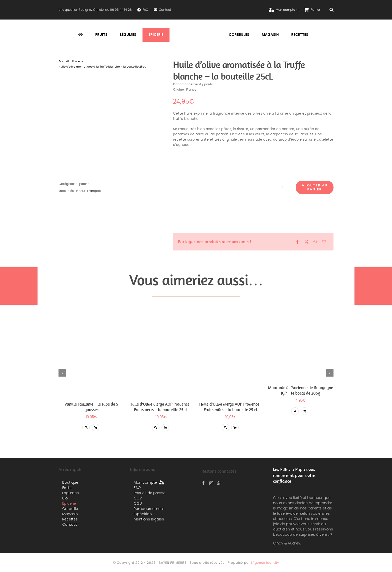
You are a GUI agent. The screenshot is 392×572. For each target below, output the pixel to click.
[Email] (324, 242)
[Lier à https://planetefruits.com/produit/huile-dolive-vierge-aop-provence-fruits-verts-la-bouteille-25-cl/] (156, 428)
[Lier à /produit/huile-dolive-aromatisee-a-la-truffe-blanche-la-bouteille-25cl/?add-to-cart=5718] (165, 428)
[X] (306, 242)
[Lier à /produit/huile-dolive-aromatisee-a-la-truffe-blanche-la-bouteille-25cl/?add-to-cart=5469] (304, 411)
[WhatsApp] (315, 242)
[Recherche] (331, 10)
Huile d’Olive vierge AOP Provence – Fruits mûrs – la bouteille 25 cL (231, 407)
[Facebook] (297, 242)
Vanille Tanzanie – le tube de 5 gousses (91, 407)
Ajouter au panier (315, 187)
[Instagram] (211, 483)
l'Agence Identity (265, 563)
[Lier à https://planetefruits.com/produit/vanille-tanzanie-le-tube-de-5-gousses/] (86, 428)
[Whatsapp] (219, 483)
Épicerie (83, 184)
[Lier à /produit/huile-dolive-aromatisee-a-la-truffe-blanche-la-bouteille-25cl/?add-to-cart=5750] (95, 428)
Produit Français (88, 191)
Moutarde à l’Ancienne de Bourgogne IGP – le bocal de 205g (300, 390)
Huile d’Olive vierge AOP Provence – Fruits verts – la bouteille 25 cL (161, 407)
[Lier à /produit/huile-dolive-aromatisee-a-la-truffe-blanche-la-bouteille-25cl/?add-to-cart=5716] (235, 428)
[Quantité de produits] (283, 187)
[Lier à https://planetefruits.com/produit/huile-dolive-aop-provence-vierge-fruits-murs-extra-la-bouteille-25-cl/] (225, 428)
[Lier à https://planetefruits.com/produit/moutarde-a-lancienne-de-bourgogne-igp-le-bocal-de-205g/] (295, 411)
